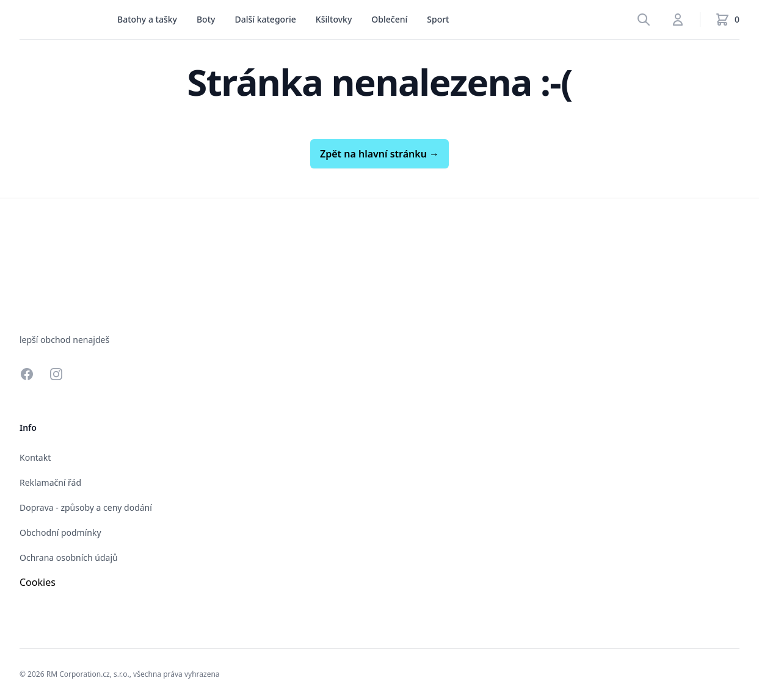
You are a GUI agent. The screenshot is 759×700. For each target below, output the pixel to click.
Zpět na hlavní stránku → (379, 154)
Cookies (38, 582)
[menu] (147, 20)
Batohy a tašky (147, 19)
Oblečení (389, 19)
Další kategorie (265, 19)
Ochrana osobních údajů (69, 557)
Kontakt (35, 457)
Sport (438, 19)
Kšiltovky (334, 19)
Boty (206, 19)
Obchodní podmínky (60, 532)
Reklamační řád (50, 482)
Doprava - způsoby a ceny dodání (86, 507)
